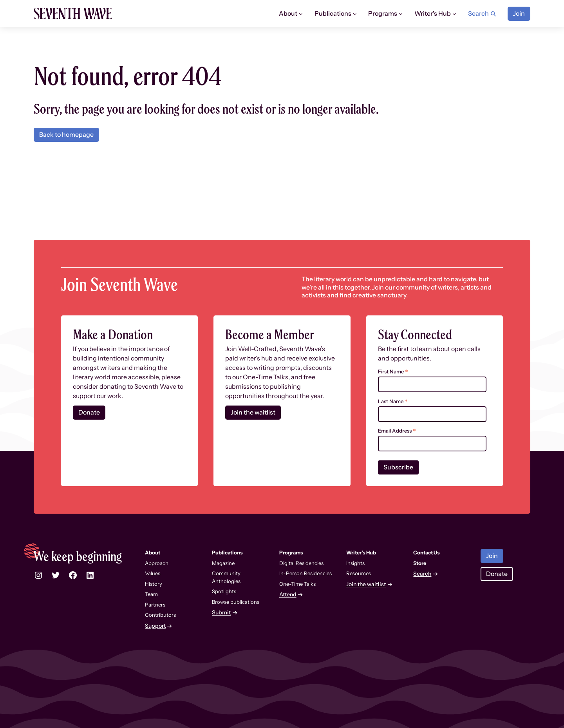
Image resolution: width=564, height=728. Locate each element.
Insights (355, 563)
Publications (333, 14)
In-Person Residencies (305, 573)
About (288, 14)
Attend (288, 595)
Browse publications (236, 602)
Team (151, 594)
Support (155, 626)
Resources (359, 573)
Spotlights (224, 591)
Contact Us (427, 552)
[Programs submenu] (401, 14)
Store (420, 563)
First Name (393, 372)
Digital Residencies (301, 563)
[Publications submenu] (355, 14)
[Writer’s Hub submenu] (454, 14)
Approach (157, 563)
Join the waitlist (253, 412)
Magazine (223, 563)
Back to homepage (66, 135)
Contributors (160, 615)
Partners (155, 605)
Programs (383, 14)
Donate (89, 412)
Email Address (397, 431)
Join (519, 14)
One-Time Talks (297, 584)
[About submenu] (301, 14)
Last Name (393, 401)
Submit (221, 613)
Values (153, 573)
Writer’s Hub (433, 14)
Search (422, 574)
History (154, 584)
